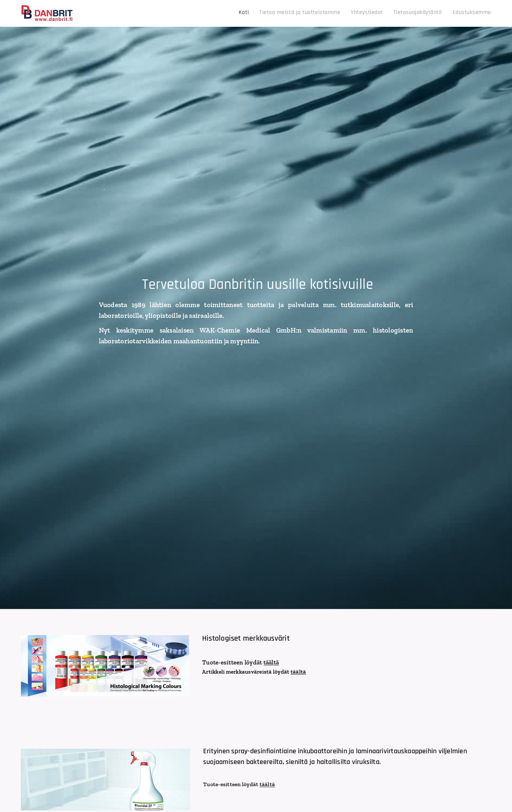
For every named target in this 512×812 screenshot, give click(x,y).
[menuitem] (445, 13)
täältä (271, 662)
